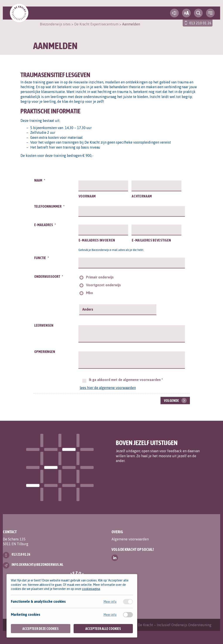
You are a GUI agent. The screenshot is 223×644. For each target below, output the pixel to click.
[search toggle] (198, 13)
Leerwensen (44, 325)
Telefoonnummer (49, 206)
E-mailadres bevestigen (151, 240)
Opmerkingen (45, 352)
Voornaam (87, 196)
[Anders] (118, 310)
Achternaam (142, 196)
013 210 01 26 (200, 23)
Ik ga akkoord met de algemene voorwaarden (126, 380)
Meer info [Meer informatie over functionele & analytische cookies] (110, 602)
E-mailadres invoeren (97, 240)
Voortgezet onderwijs (103, 285)
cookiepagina (91, 589)
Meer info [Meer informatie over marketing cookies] (110, 615)
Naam (40, 180)
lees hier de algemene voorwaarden (108, 388)
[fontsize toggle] (186, 13)
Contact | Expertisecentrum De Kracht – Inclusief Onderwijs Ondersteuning (153, 625)
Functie (41, 258)
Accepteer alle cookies (103, 629)
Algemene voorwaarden (130, 539)
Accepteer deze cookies (41, 629)
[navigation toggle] (210, 13)
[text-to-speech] (174, 13)
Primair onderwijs (100, 277)
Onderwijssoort (49, 276)
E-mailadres (45, 225)
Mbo (90, 293)
